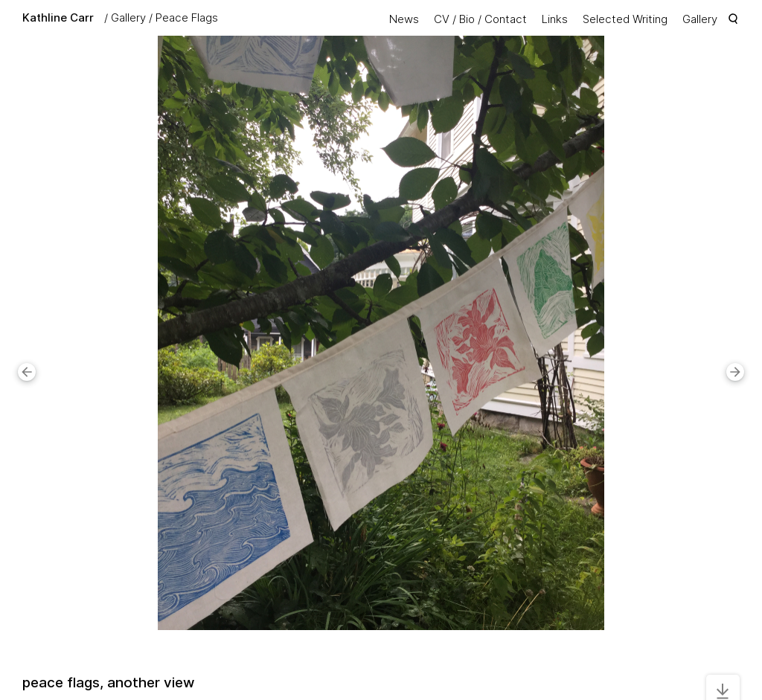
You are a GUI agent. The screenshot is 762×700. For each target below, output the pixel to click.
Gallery (128, 17)
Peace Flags (187, 17)
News (404, 19)
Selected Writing (625, 19)
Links (555, 19)
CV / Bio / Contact (480, 19)
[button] (27, 372)
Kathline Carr (58, 17)
